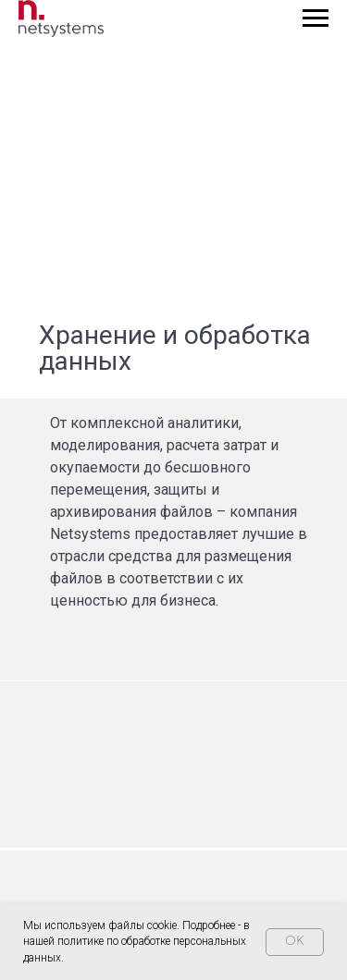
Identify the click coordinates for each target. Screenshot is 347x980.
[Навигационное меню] (316, 18)
